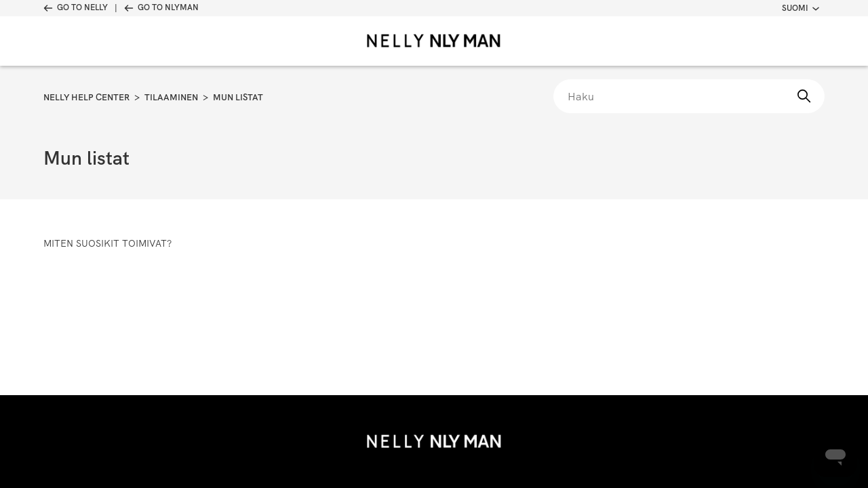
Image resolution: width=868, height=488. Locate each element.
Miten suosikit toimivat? (107, 243)
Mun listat (238, 97)
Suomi (801, 8)
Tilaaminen (171, 97)
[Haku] (689, 96)
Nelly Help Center (86, 97)
